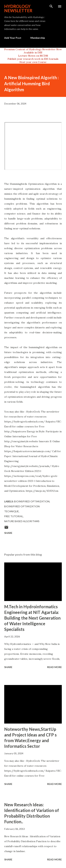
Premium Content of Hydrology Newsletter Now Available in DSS (33, 51)
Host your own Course (33, 62)
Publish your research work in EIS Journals (33, 59)
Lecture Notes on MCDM (33, 56)
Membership (38, 38)
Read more (54, 667)
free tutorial (14, 516)
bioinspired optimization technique (22, 509)
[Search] (51, 6)
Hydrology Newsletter (18, 8)
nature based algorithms (22, 521)
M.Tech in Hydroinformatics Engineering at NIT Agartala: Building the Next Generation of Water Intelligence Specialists (32, 618)
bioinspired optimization (32, 501)
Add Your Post (13, 38)
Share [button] (8, 533)
